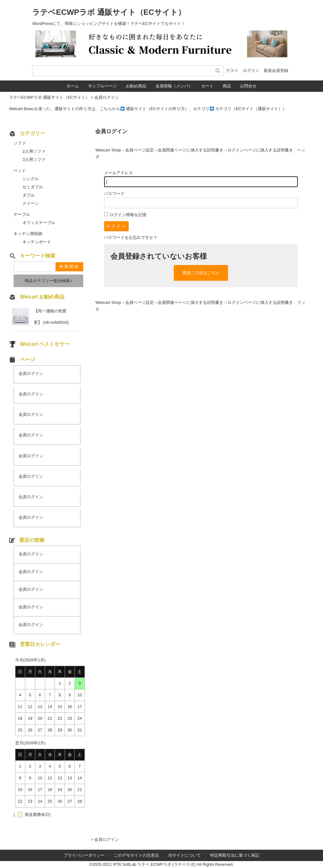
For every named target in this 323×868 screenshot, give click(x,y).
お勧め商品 (136, 86)
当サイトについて (185, 855)
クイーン (31, 203)
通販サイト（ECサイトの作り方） (157, 109)
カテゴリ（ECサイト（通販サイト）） (251, 109)
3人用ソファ (34, 159)
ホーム (73, 86)
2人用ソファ (34, 151)
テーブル (22, 214)
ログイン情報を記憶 (125, 215)
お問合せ (248, 86)
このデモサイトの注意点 (136, 855)
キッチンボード (37, 242)
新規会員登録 (276, 71)
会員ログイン (31, 373)
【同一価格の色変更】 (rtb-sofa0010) (51, 317)
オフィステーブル (39, 223)
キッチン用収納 (28, 234)
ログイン (251, 71)
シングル (31, 179)
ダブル (29, 195)
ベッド (20, 171)
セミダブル (33, 187)
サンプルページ (102, 86)
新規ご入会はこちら (201, 273)
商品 (227, 86)
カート (207, 86)
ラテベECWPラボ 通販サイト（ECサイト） (109, 12)
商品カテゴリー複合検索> (48, 281)
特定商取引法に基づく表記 (235, 855)
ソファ (20, 143)
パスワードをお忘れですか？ (131, 237)
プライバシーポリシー (84, 855)
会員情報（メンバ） (174, 86)
